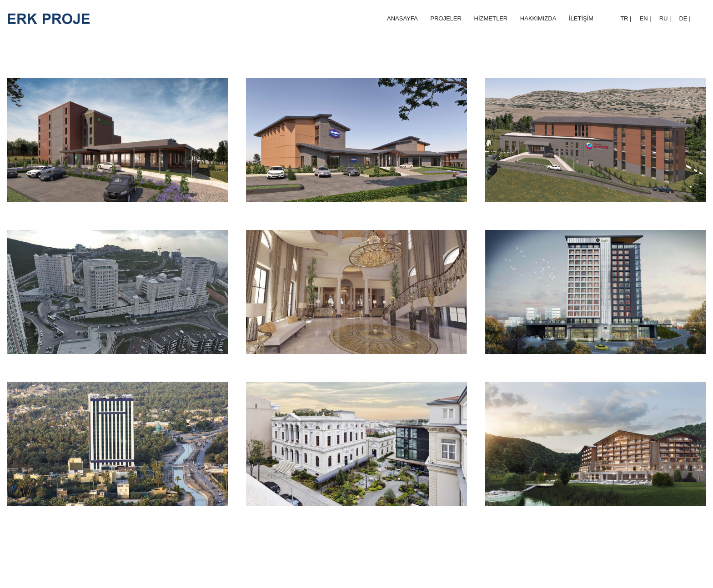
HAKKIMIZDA (538, 18)
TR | (626, 18)
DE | (685, 18)
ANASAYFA (402, 18)
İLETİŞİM (581, 18)
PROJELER (446, 18)
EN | (645, 18)
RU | (665, 18)
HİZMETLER (491, 18)
